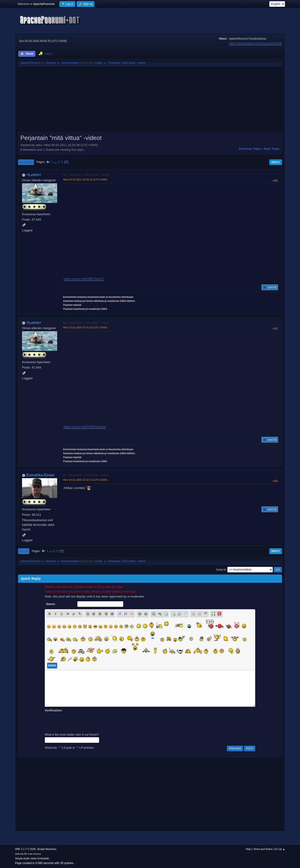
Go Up (24, 551)
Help (248, 849)
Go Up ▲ (280, 849)
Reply (276, 162)
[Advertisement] (150, 101)
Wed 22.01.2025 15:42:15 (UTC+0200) (85, 480)
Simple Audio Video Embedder (32, 858)
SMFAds (19, 854)
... (56, 162)
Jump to (221, 569)
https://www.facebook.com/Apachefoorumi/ (255, 43)
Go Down (26, 162)
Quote (270, 287)
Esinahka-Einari (40, 475)
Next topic (272, 149)
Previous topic (250, 149)
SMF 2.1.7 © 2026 (25, 849)
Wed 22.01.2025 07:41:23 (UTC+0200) (85, 327)
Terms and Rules (263, 849)
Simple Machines (47, 849)
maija (99, 63)
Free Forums (34, 854)
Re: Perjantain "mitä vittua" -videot (86, 175)
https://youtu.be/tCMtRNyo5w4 (85, 427)
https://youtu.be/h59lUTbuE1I (84, 279)
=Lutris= (34, 175)
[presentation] (80, 722)
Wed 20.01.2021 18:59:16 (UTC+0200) (85, 180)
